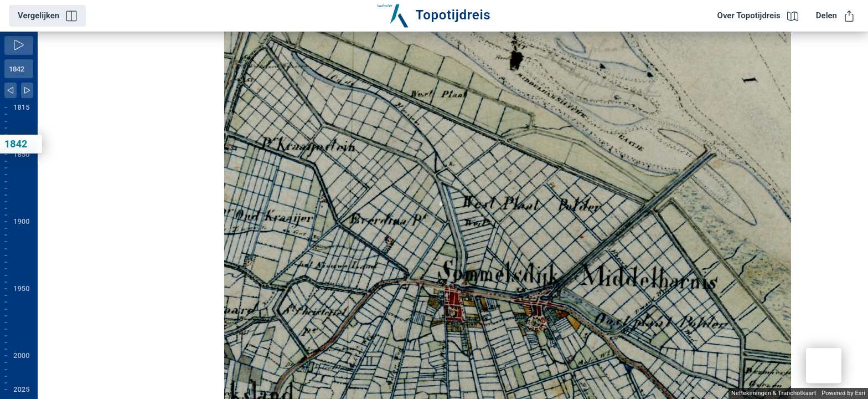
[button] (824, 366)
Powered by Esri (843, 393)
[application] (453, 215)
